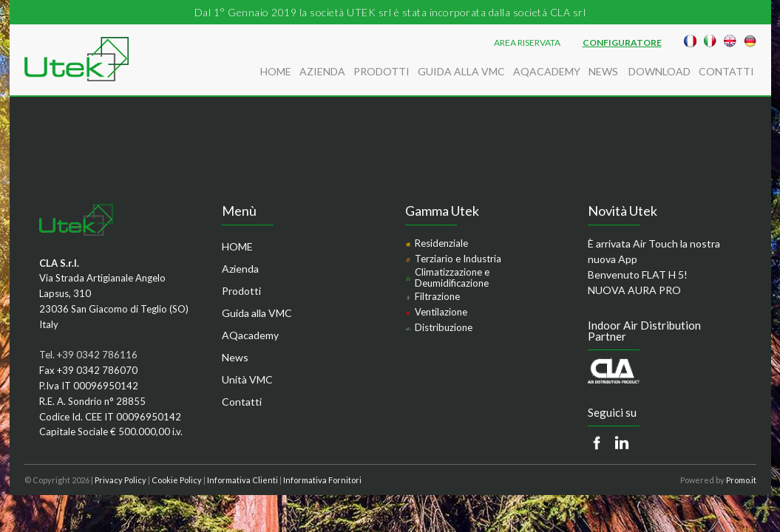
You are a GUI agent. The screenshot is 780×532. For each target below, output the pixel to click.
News (604, 71)
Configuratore (622, 43)
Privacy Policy (121, 480)
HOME (276, 71)
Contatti (726, 71)
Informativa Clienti (243, 480)
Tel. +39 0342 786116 (88, 355)
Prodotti (381, 71)
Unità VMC (247, 379)
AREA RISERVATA (527, 43)
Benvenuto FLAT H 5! (638, 274)
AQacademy (547, 71)
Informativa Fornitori (322, 480)
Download (659, 71)
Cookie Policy (177, 480)
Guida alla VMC (461, 71)
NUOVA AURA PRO (634, 290)
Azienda (322, 71)
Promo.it (741, 480)
